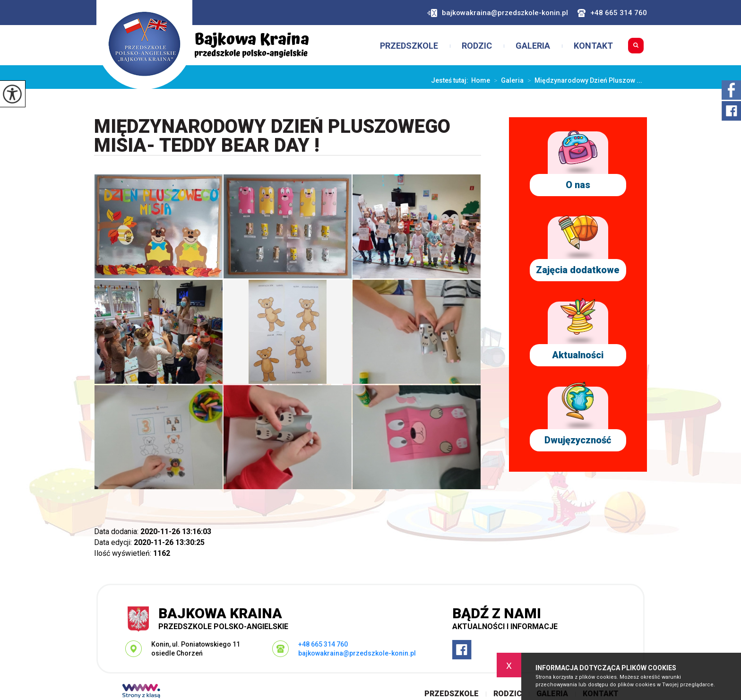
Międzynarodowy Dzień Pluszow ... (583, 80)
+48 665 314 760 (612, 13)
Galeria (533, 46)
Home (481, 80)
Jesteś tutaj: (451, 80)
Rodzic (477, 46)
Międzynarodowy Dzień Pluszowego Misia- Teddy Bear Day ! (272, 136)
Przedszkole (409, 46)
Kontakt (593, 46)
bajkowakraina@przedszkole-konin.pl (498, 13)
